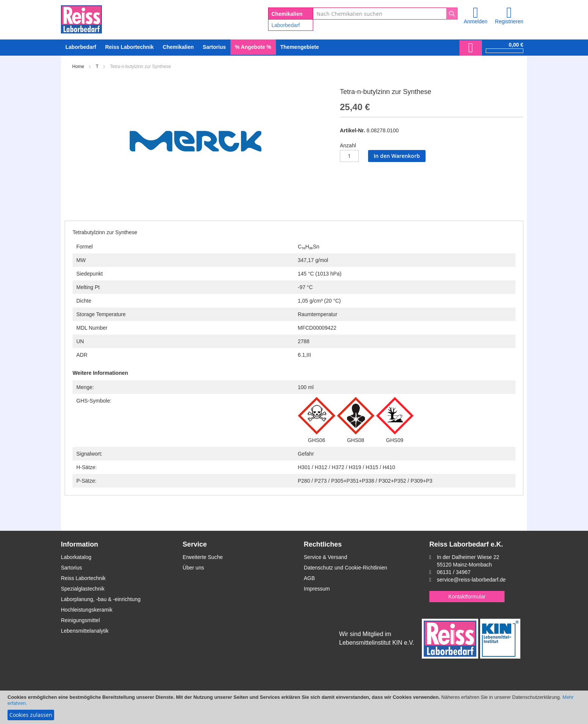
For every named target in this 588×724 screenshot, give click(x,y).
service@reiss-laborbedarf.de (471, 580)
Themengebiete (300, 47)
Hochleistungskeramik (87, 610)
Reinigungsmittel (80, 620)
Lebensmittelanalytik (85, 631)
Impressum (317, 589)
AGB (309, 578)
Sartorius (71, 568)
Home (78, 67)
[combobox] (385, 14)
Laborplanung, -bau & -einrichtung (101, 599)
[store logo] (81, 18)
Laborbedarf (286, 25)
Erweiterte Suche (203, 557)
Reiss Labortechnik (83, 578)
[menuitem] (81, 47)
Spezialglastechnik (83, 589)
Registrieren (509, 21)
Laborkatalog (76, 557)
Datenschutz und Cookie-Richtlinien (346, 568)
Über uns (193, 568)
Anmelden (475, 21)
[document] (294, 707)
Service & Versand (325, 557)
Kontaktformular (467, 597)
